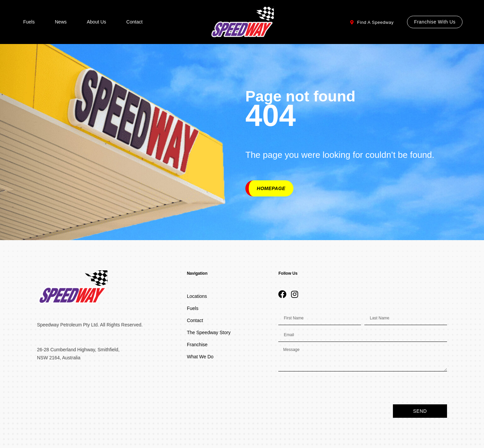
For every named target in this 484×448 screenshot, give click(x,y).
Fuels (29, 22)
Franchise (197, 345)
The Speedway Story (209, 332)
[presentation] (329, 388)
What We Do (200, 357)
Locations (197, 296)
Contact (134, 22)
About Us (96, 22)
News (61, 22)
